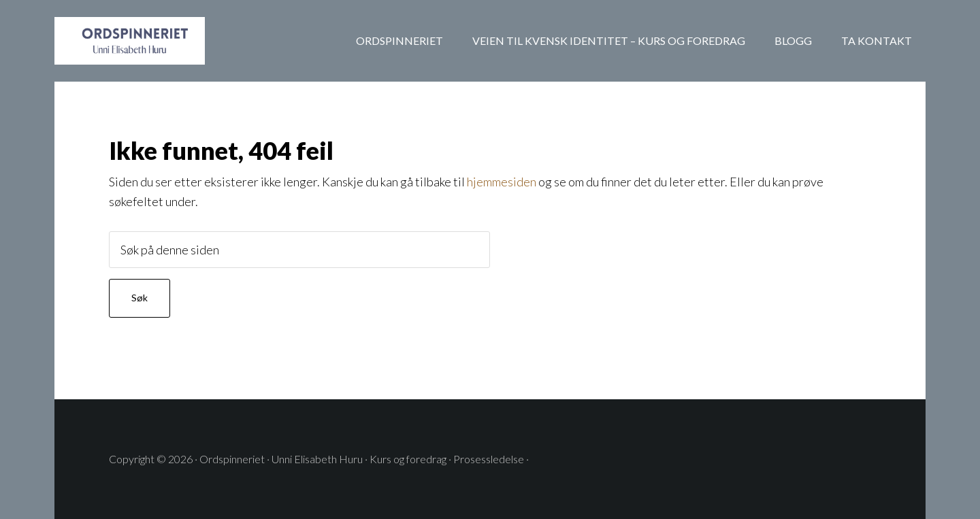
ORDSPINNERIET (163, 41)
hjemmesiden (502, 182)
